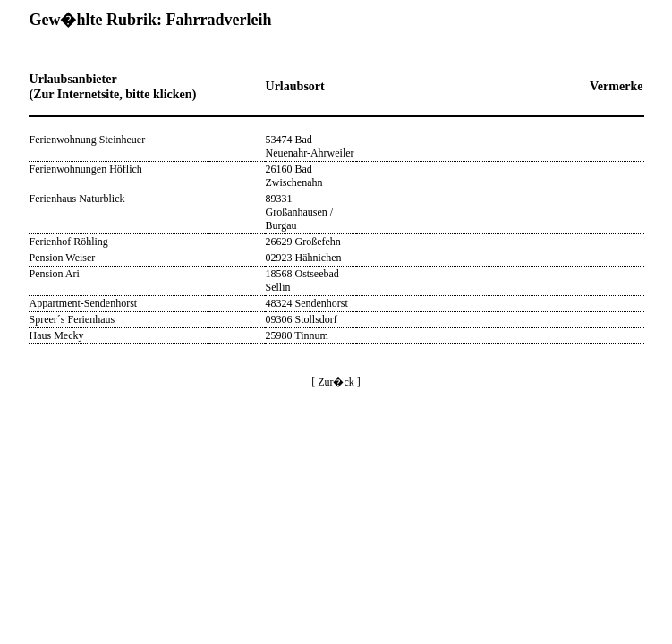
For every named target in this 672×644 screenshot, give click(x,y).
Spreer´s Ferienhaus (72, 319)
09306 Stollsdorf (302, 319)
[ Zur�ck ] (336, 382)
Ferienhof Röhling (69, 241)
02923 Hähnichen (304, 258)
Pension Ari (55, 274)
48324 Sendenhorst (307, 303)
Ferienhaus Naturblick (77, 199)
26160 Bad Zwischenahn (294, 176)
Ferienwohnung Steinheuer (88, 140)
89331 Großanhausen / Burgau (300, 212)
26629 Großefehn (303, 241)
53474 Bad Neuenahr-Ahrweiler (310, 146)
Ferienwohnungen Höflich (86, 169)
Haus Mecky (57, 335)
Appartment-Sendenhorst (84, 303)
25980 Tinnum (297, 335)
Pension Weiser (63, 258)
